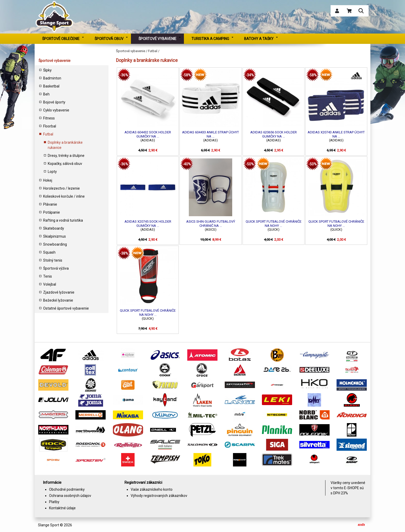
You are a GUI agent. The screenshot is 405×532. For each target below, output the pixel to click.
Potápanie (52, 212)
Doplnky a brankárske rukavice (65, 145)
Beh (46, 94)
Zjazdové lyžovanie (59, 292)
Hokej (48, 180)
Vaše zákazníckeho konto (152, 489)
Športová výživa (56, 268)
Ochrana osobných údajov (70, 496)
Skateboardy (54, 228)
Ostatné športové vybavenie (66, 308)
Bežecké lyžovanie (58, 300)
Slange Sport (49, 525)
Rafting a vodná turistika (63, 220)
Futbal (48, 134)
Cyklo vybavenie (56, 110)
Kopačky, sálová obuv (65, 164)
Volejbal (50, 284)
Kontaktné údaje (62, 508)
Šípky (47, 70)
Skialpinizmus (54, 236)
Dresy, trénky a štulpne (66, 156)
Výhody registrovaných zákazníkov (159, 496)
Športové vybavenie (54, 61)
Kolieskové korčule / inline (64, 196)
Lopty (52, 172)
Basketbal (51, 86)
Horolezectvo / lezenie (61, 188)
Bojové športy (54, 102)
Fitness (49, 118)
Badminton (52, 78)
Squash (49, 252)
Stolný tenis (53, 260)
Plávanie (50, 204)
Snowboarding (55, 244)
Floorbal (50, 126)
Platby (54, 502)
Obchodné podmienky (67, 489)
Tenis (48, 276)
